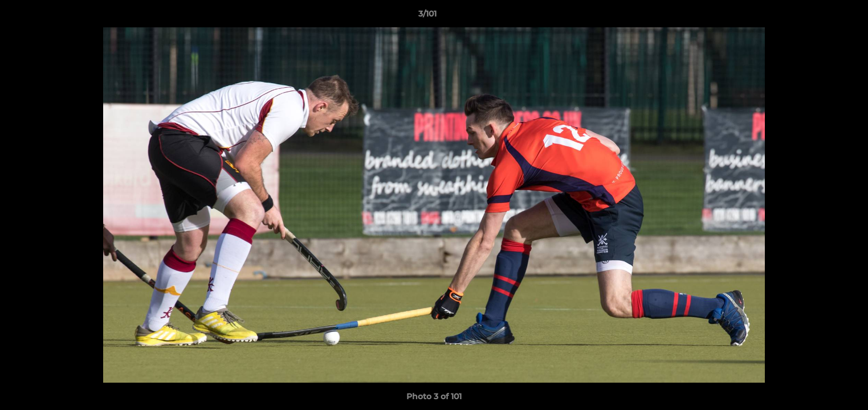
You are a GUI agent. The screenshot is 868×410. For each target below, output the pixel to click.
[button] (820, 17)
